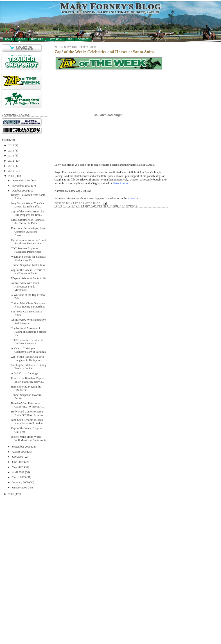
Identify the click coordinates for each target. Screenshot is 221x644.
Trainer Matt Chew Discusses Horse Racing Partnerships (28, 305)
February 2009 (20, 482)
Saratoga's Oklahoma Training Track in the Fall (28, 367)
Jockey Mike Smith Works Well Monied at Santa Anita (29, 438)
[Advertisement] (20, 568)
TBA (70, 39)
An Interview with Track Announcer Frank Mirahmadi (25, 286)
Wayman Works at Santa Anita (29, 278)
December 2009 (21, 180)
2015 (11, 145)
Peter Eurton (120, 183)
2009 (11, 176)
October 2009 (20, 191)
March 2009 (19, 477)
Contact (83, 39)
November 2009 (21, 186)
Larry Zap (88, 206)
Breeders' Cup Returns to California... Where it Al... (28, 405)
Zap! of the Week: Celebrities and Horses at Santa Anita (104, 52)
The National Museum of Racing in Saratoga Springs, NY (29, 332)
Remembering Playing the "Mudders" (26, 388)
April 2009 (18, 472)
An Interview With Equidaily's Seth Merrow (29, 322)
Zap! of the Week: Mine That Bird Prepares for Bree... (28, 213)
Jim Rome (73, 206)
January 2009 (19, 488)
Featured (37, 39)
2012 (11, 161)
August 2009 (19, 452)
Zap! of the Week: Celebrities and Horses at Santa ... (28, 272)
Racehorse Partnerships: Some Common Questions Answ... (29, 232)
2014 (11, 151)
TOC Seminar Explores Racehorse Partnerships (26, 250)
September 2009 (21, 447)
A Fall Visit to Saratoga (25, 373)
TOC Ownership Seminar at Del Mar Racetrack (27, 342)
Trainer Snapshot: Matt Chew (28, 265)
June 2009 (18, 462)
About (21, 39)
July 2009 (17, 457)
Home (9, 39)
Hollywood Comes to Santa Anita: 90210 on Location (28, 413)
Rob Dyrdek (129, 206)
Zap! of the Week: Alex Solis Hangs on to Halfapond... (28, 358)
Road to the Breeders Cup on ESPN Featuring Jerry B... (28, 380)
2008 (11, 494)
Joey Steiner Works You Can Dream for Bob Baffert (27, 205)
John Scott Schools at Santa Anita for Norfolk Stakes (27, 422)
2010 (11, 171)
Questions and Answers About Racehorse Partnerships (28, 242)
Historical (55, 39)
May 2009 (18, 467)
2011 (11, 166)
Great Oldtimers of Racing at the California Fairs (28, 222)
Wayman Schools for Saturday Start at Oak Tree (29, 258)
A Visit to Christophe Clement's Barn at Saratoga (28, 350)
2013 (11, 156)
